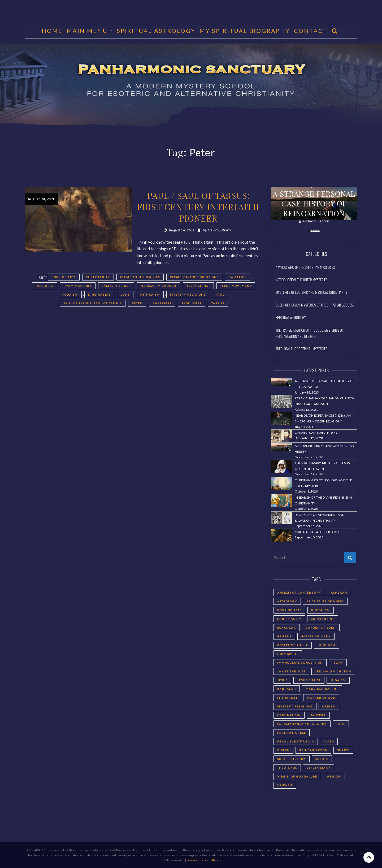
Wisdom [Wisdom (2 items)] (334, 776)
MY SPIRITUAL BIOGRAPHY (245, 31)
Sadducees (191, 303)
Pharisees (162, 303)
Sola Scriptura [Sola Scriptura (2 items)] (292, 759)
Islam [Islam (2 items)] (338, 663)
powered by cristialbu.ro (203, 860)
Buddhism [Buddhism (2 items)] (321, 610)
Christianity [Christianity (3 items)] (289, 619)
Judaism (70, 295)
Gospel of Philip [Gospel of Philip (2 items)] (293, 645)
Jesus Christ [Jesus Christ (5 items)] (309, 680)
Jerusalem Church (158, 286)
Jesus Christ (198, 286)
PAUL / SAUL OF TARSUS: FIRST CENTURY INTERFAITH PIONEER (198, 207)
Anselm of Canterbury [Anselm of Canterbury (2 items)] (299, 593)
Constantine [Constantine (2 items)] (323, 619)
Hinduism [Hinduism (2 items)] (327, 645)
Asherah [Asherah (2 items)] (339, 593)
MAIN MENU (87, 31)
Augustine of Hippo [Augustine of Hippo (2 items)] (325, 601)
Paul (220, 295)
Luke (125, 295)
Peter (137, 303)
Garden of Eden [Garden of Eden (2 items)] (321, 628)
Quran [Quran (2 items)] (283, 750)
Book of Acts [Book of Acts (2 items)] (289, 610)
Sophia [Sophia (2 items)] (322, 759)
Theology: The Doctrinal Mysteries (301, 349)
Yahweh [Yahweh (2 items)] (285, 785)
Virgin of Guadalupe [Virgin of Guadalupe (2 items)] (297, 776)
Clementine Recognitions (194, 277)
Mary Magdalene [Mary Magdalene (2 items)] (322, 689)
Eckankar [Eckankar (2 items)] (287, 628)
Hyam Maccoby (78, 286)
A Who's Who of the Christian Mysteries (305, 267)
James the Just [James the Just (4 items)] (291, 671)
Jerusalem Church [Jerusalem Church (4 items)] (333, 671)
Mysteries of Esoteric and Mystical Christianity (312, 292)
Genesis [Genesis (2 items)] (284, 636)
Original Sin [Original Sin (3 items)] (289, 715)
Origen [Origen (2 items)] (329, 706)
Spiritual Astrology (156, 31)
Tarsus (218, 303)
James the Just (116, 286)
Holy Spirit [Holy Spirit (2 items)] (288, 654)
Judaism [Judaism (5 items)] (338, 680)
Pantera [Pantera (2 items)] (318, 715)
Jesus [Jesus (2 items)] (282, 680)
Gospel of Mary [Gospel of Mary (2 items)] (316, 636)
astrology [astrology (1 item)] (287, 601)
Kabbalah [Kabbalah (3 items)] (287, 689)
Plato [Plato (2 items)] (329, 741)
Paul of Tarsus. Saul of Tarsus (93, 303)
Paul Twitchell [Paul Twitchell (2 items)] (292, 733)
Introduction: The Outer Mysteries (301, 280)
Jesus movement (236, 286)
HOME (52, 31)
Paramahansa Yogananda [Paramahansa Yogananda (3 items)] (302, 724)
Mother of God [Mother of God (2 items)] (321, 698)
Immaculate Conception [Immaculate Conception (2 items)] (300, 663)
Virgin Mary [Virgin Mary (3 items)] (319, 768)
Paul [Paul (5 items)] (341, 724)
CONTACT (311, 31)
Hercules (44, 286)
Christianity (98, 277)
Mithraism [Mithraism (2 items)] (287, 698)
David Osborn (219, 230)
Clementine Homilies (140, 277)
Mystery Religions (188, 295)
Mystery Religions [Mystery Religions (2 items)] (295, 706)
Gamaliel (237, 277)
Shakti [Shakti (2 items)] (343, 750)
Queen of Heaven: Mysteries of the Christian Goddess (315, 305)
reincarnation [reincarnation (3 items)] (313, 750)
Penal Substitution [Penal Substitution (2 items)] (296, 741)
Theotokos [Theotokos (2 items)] (287, 768)
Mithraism (150, 295)
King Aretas (99, 295)
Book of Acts (64, 277)
